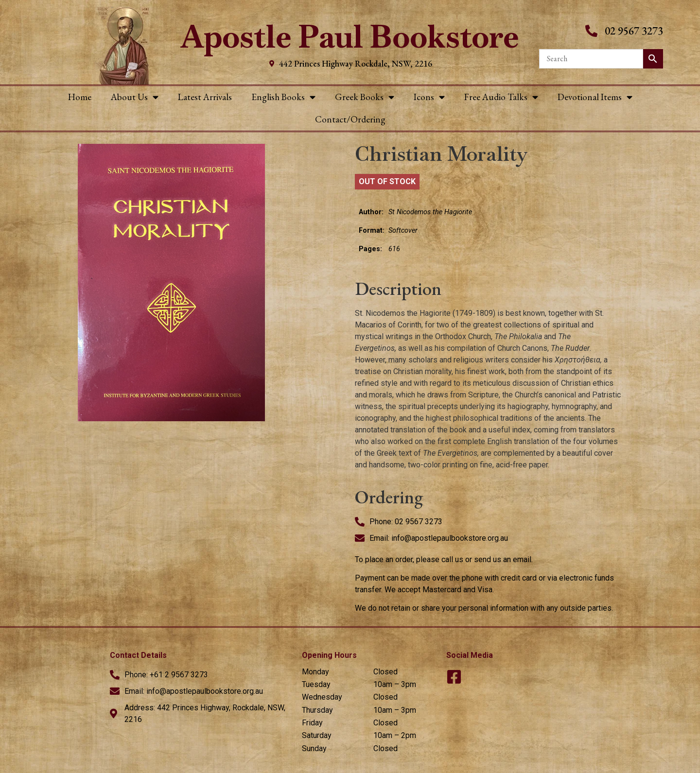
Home (80, 97)
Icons (429, 97)
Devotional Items (595, 97)
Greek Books (365, 97)
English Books (283, 97)
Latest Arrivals (205, 97)
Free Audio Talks (501, 97)
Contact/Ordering (350, 119)
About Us (135, 97)
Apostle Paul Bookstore (350, 37)
